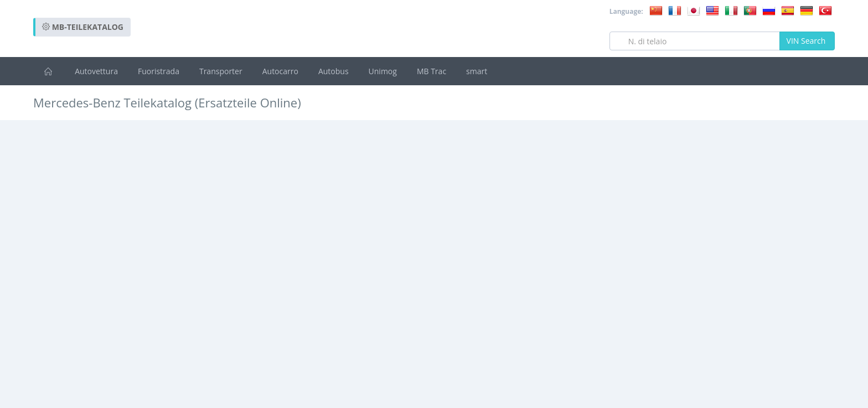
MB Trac (432, 71)
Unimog (383, 71)
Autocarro (280, 71)
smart (477, 71)
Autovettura (96, 71)
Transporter (221, 71)
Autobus (334, 71)
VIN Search (807, 41)
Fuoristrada (159, 71)
